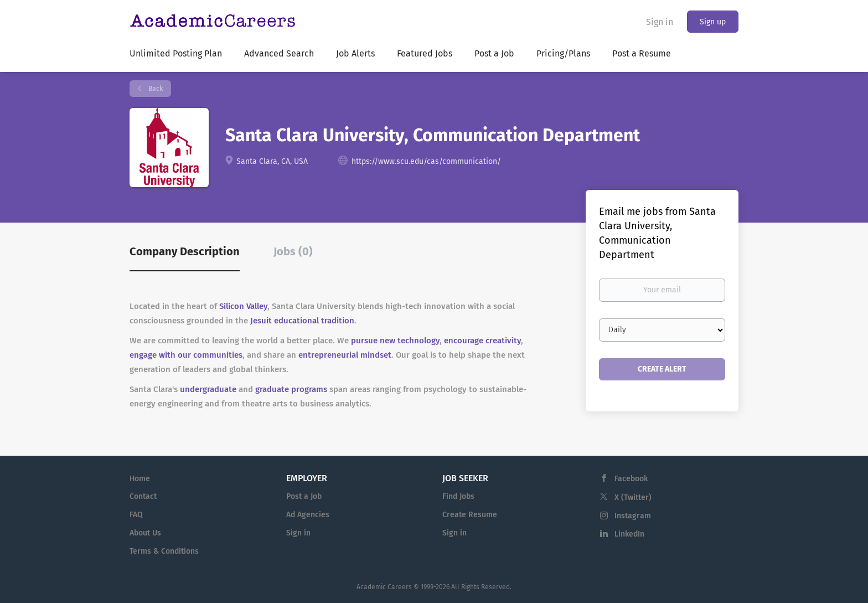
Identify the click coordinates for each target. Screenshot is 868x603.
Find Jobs (458, 496)
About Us (145, 533)
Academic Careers (384, 587)
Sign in (660, 22)
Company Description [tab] (185, 251)
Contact (143, 496)
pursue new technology (395, 341)
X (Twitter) (633, 498)
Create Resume (470, 515)
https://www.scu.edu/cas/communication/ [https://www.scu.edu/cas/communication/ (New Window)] (426, 161)
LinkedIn (629, 534)
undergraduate (208, 389)
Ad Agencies (308, 515)
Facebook (631, 479)
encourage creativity (482, 341)
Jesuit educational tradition (302, 321)
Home (140, 479)
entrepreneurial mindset (345, 355)
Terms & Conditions (164, 551)
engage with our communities (186, 355)
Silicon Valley (243, 306)
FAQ (136, 515)
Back (155, 89)
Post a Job (304, 496)
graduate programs (291, 389)
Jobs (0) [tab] (293, 251)
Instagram (633, 516)
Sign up (713, 22)
